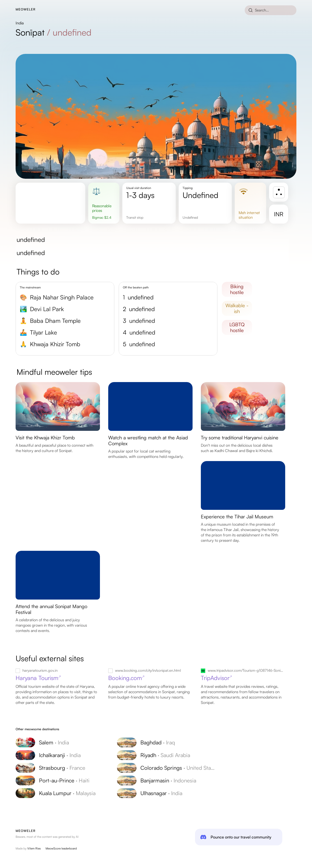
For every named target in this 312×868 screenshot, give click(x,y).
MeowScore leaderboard (61, 848)
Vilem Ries (34, 848)
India (20, 23)
